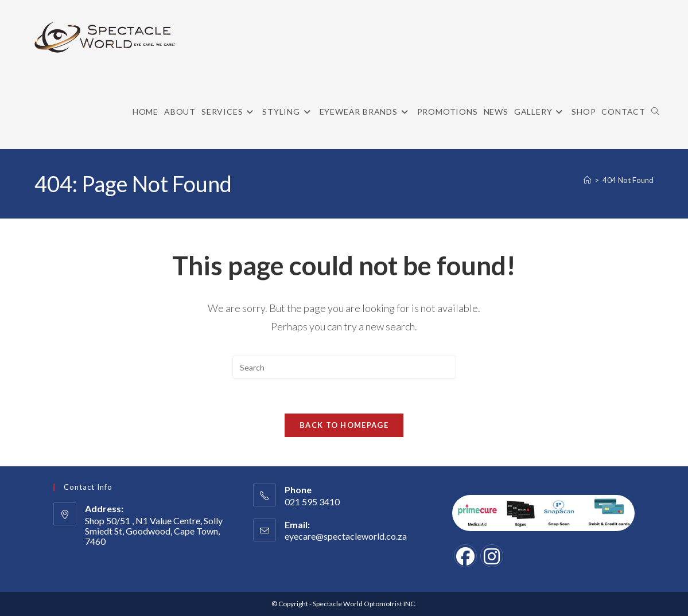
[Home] (587, 180)
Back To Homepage (344, 425)
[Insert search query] (344, 367)
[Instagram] (492, 556)
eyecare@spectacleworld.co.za (346, 536)
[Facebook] (465, 556)
